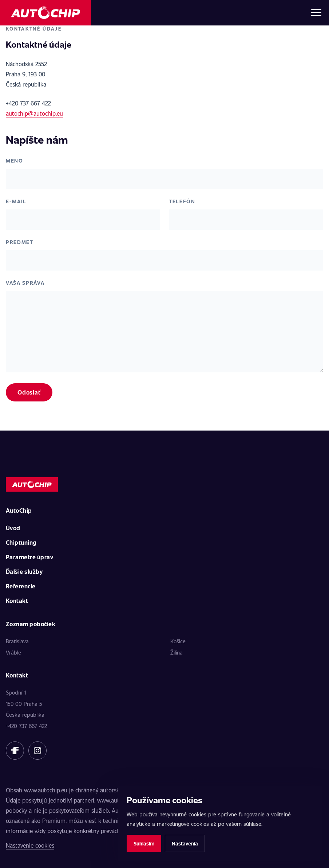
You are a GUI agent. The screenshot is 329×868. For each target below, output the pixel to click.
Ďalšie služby (24, 571)
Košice (178, 641)
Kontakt (17, 601)
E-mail (16, 201)
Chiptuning (21, 542)
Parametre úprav (29, 557)
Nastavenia (185, 843)
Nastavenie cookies (30, 845)
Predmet (20, 242)
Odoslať (29, 392)
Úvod (13, 528)
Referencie (21, 586)
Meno (15, 161)
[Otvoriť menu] (316, 13)
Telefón (182, 201)
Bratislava (17, 641)
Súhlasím (144, 843)
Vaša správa (25, 283)
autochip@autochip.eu (34, 113)
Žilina (177, 652)
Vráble (13, 652)
